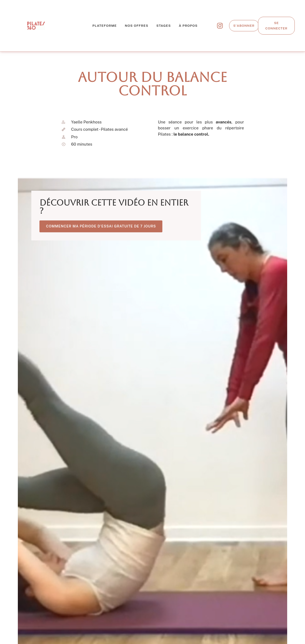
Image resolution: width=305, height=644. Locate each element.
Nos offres (137, 26)
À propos (188, 26)
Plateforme (105, 26)
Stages (164, 26)
